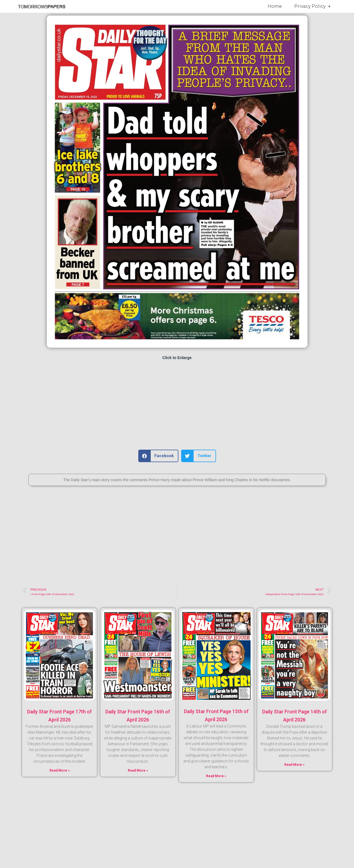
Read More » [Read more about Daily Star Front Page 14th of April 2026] (294, 765)
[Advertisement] (177, 405)
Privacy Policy (313, 6)
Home (275, 6)
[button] (158, 456)
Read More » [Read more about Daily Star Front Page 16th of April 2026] (138, 770)
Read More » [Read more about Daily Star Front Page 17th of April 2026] (60, 770)
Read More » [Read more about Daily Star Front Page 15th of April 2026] (216, 776)
